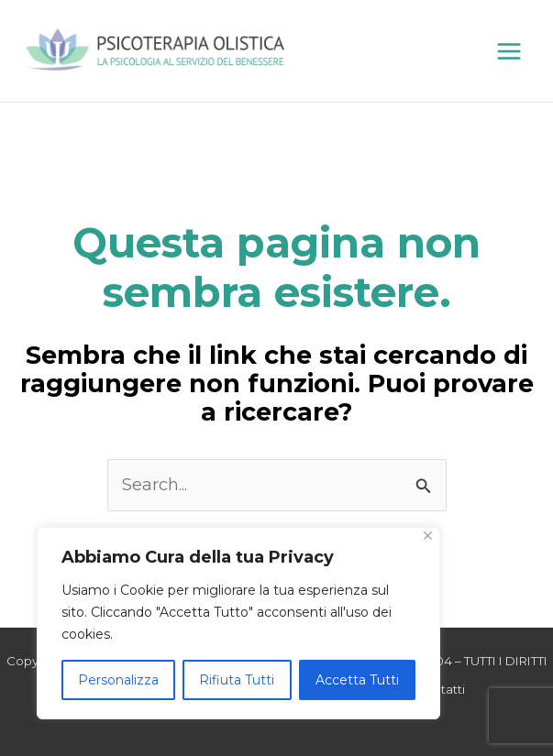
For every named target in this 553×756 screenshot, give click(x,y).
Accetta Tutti (357, 680)
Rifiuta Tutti (237, 680)
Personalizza (118, 680)
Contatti (440, 689)
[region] (238, 623)
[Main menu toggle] (509, 51)
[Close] (428, 536)
